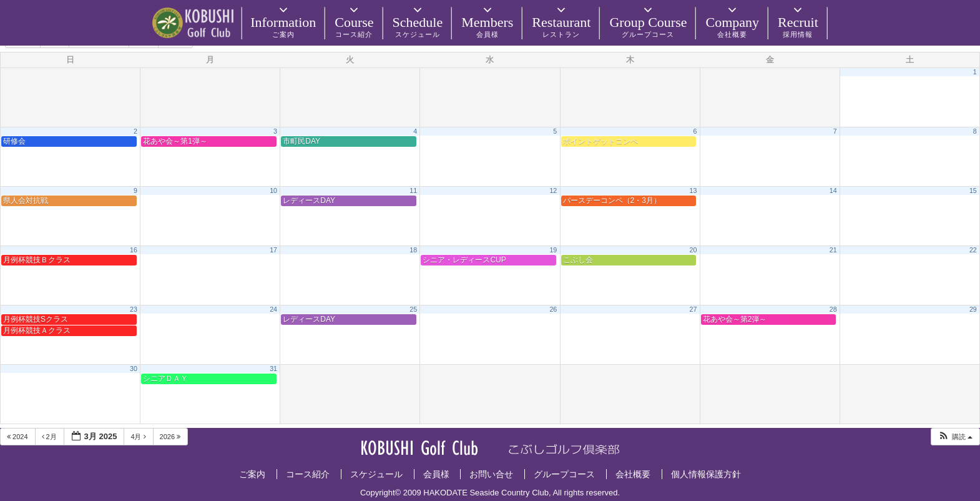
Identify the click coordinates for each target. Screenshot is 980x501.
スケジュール (376, 474)
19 (553, 250)
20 (693, 250)
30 (134, 369)
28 (833, 309)
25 (413, 309)
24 (273, 309)
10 (273, 191)
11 (413, 191)
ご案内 (252, 474)
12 (553, 191)
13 (693, 191)
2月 (50, 437)
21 (833, 250)
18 (413, 250)
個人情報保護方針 (706, 474)
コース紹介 (308, 474)
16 (134, 250)
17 (273, 250)
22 (973, 250)
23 (134, 309)
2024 (18, 437)
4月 (139, 437)
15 (973, 191)
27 (693, 309)
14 (833, 191)
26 (553, 309)
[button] (955, 437)
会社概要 (633, 474)
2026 (171, 437)
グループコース (564, 474)
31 (273, 369)
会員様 (436, 474)
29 (973, 309)
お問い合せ (491, 474)
